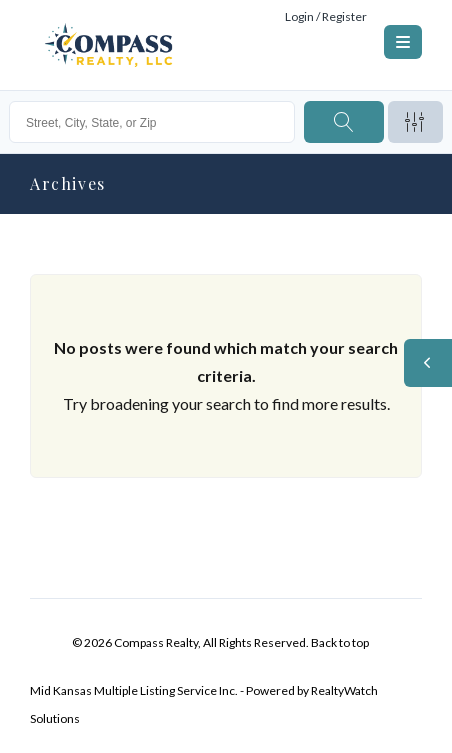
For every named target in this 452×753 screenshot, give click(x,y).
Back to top (340, 642)
